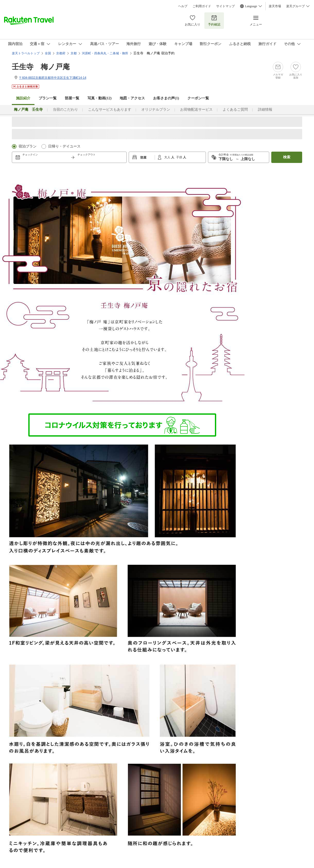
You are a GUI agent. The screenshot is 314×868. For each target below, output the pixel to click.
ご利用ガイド (202, 6)
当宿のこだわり (65, 110)
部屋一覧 (72, 98)
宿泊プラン (28, 146)
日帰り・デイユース (64, 146)
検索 (287, 157)
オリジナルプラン (156, 110)
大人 (168, 157)
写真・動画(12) (99, 98)
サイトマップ (225, 6)
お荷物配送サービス (196, 110)
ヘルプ (183, 6)
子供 (180, 157)
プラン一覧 (48, 98)
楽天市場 (275, 6)
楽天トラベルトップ (26, 53)
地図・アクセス (132, 98)
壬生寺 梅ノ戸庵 (41, 67)
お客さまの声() (166, 98)
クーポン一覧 (198, 98)
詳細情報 (265, 110)
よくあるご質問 (235, 110)
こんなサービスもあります (110, 110)
